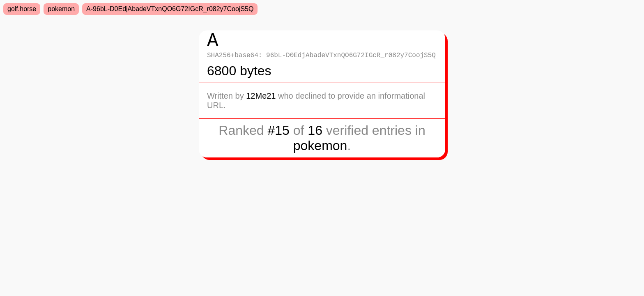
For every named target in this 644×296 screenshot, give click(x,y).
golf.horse (22, 9)
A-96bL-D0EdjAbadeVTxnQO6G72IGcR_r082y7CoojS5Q (170, 9)
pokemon (61, 9)
